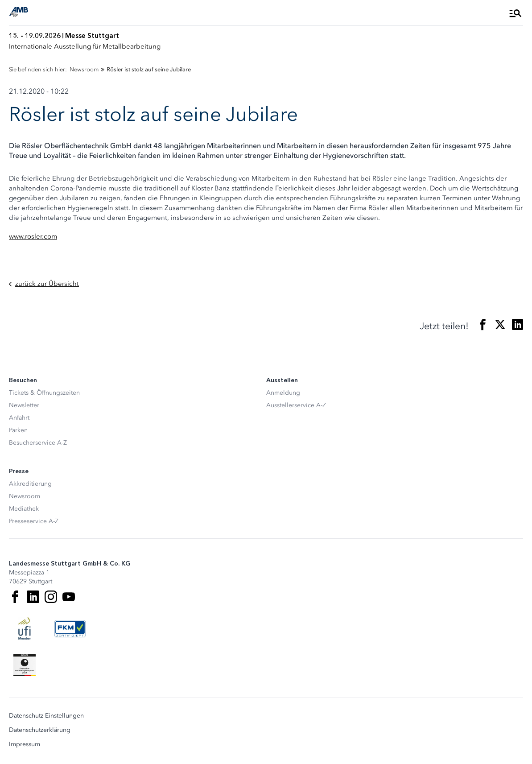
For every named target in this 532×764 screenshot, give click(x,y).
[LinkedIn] (33, 597)
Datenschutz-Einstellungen (46, 716)
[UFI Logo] (25, 628)
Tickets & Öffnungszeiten (44, 393)
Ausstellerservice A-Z (296, 405)
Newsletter (24, 405)
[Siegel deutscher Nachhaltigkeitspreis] (25, 665)
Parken (18, 430)
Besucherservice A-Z (38, 443)
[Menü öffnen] (516, 13)
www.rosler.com (33, 236)
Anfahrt (19, 418)
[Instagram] (51, 597)
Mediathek (24, 509)
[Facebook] (15, 597)
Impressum (25, 744)
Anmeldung (283, 393)
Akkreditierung (30, 484)
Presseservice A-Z (34, 521)
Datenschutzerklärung (40, 730)
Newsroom (25, 496)
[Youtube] (69, 597)
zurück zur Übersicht (44, 284)
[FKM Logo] (70, 628)
